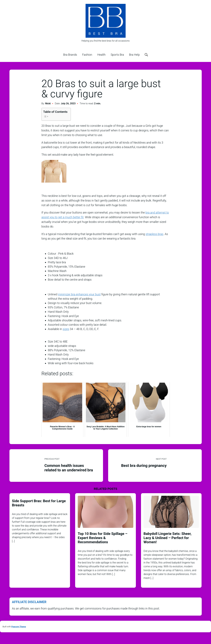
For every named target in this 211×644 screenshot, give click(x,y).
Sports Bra (117, 55)
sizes (66, 329)
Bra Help (134, 55)
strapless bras (155, 234)
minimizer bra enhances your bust (79, 294)
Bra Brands (70, 55)
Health (101, 55)
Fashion (87, 55)
